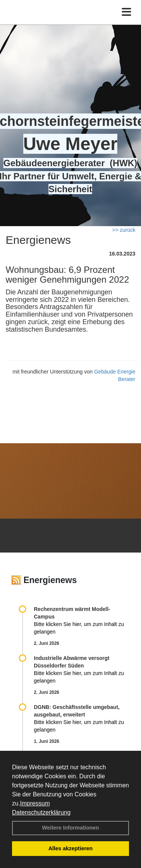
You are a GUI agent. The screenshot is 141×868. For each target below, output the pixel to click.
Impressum (35, 803)
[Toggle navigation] (127, 12)
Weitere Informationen (71, 828)
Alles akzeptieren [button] (71, 848)
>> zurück (124, 230)
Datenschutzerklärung (41, 812)
